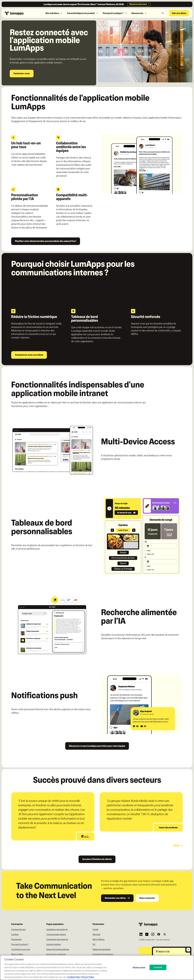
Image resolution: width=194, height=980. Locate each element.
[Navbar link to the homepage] (20, 13)
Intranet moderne (54, 944)
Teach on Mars (17, 954)
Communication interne (56, 934)
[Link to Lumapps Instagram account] (153, 934)
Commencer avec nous (21, 949)
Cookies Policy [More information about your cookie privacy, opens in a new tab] (74, 977)
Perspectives (16, 939)
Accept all (158, 967)
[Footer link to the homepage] (161, 924)
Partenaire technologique (103, 954)
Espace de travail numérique (58, 949)
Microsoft (96, 934)
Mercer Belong (98, 939)
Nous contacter (147, 898)
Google (95, 929)
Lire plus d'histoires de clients (97, 859)
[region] (97, 968)
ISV (94, 944)
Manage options (139, 967)
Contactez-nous (22, 73)
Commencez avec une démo (29, 355)
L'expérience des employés (57, 929)
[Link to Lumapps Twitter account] (165, 934)
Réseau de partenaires (102, 949)
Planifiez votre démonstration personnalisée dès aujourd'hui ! (46, 241)
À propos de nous (18, 929)
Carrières (15, 934)
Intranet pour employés (56, 954)
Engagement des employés (57, 939)
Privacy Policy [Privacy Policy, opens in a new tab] (88, 977)
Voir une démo (179, 13)
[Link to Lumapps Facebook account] (159, 934)
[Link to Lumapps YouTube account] (147, 934)
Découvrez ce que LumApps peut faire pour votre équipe (97, 746)
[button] (54, 13)
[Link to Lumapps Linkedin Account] (141, 934)
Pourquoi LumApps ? (20, 944)
